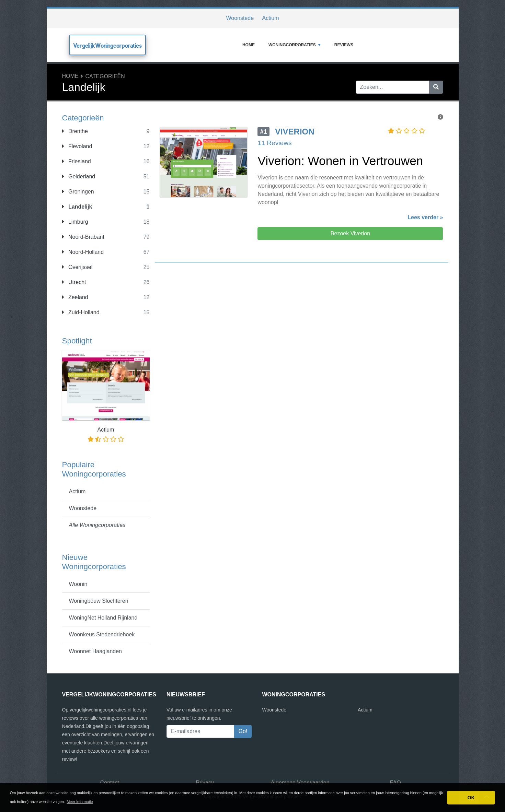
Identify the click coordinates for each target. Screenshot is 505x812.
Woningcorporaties (295, 45)
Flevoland (77, 146)
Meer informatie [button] (80, 802)
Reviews (344, 45)
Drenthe (75, 131)
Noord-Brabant (83, 237)
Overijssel (77, 267)
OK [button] (471, 798)
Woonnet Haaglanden (96, 651)
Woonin (78, 584)
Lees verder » (425, 217)
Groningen (78, 192)
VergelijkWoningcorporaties (107, 45)
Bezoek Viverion (350, 233)
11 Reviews (274, 143)
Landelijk (77, 207)
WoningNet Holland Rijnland (103, 618)
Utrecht (74, 282)
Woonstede (240, 18)
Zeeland (75, 297)
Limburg (75, 222)
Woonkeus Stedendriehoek (102, 634)
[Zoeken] (436, 87)
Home (249, 45)
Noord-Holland (83, 252)
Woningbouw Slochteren (99, 601)
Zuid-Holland (81, 312)
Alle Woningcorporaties (97, 525)
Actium (271, 18)
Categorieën (105, 76)
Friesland (77, 161)
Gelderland (79, 176)
